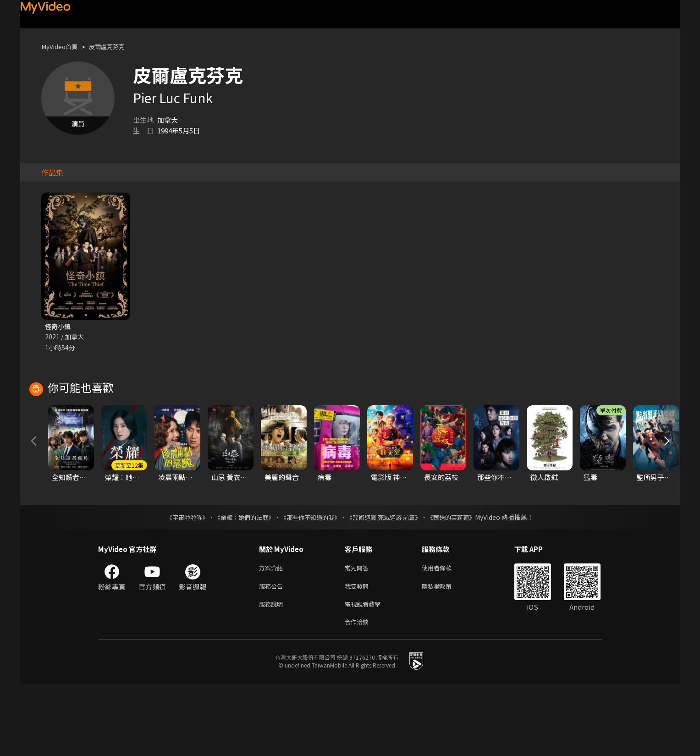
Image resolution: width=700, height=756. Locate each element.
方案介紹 (273, 635)
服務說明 (273, 673)
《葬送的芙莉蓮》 (460, 584)
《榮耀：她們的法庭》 (239, 584)
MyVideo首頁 (62, 47)
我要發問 (358, 654)
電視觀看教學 (365, 673)
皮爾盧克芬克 (115, 47)
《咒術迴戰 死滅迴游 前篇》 (388, 584)
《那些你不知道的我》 (310, 584)
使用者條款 (444, 635)
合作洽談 (358, 693)
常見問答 (358, 635)
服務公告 (273, 654)
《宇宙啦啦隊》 (178, 584)
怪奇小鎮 (59, 327)
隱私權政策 (444, 654)
